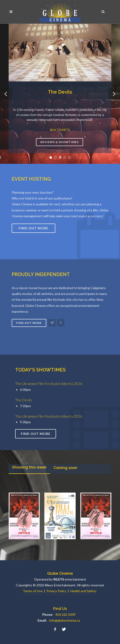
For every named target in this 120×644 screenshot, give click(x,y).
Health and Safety (83, 591)
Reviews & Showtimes (60, 142)
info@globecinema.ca (65, 620)
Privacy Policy (56, 591)
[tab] (29, 469)
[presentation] (29, 469)
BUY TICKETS (60, 130)
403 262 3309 (65, 614)
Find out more (29, 323)
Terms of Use (33, 591)
